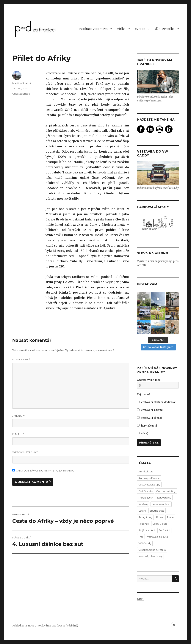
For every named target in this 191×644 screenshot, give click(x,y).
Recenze (144, 524)
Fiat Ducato (145, 491)
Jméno (19, 416)
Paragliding (145, 517)
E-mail (18, 434)
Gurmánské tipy (166, 491)
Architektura (146, 471)
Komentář (21, 359)
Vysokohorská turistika (152, 550)
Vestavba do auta (158, 537)
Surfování (164, 530)
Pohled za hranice (23, 626)
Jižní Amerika (165, 29)
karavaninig (164, 498)
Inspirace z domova (93, 29)
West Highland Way (150, 556)
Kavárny (143, 504)
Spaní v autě (160, 524)
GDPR (141, 599)
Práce (170, 517)
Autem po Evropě (149, 478)
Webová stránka (26, 452)
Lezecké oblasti (161, 504)
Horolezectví (146, 498)
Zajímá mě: (144, 394)
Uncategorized (21, 94)
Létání (142, 511)
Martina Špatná (22, 83)
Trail (141, 537)
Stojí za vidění (147, 530)
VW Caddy (145, 543)
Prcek (160, 517)
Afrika (121, 29)
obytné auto (157, 511)
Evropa (140, 29)
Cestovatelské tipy (149, 485)
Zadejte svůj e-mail (149, 380)
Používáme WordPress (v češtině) (58, 626)
